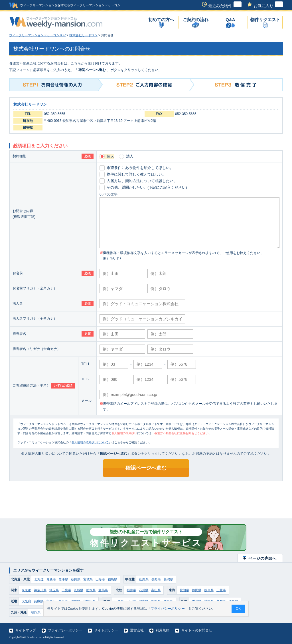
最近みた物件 (225, 6)
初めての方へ (161, 20)
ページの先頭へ (262, 558)
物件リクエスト (265, 20)
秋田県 (76, 579)
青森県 (51, 579)
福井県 (131, 590)
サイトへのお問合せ (197, 630)
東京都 (26, 590)
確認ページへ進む (146, 468)
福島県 (112, 579)
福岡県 (36, 612)
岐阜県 (209, 590)
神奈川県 (40, 590)
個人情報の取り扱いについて (90, 442)
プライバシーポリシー (65, 630)
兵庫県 (39, 601)
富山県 (156, 590)
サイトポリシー (106, 630)
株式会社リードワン (83, 35)
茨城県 (79, 590)
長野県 (156, 579)
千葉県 (66, 590)
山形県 (100, 579)
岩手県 (63, 579)
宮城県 (88, 579)
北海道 (39, 579)
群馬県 (103, 590)
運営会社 (137, 630)
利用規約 (163, 630)
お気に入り (268, 6)
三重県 (221, 590)
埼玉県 (54, 590)
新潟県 (168, 579)
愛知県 (184, 590)
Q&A (230, 20)
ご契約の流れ (196, 20)
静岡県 (197, 590)
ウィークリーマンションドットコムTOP (37, 35)
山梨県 (144, 579)
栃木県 (91, 590)
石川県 (144, 590)
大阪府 (26, 601)
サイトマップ (26, 630)
